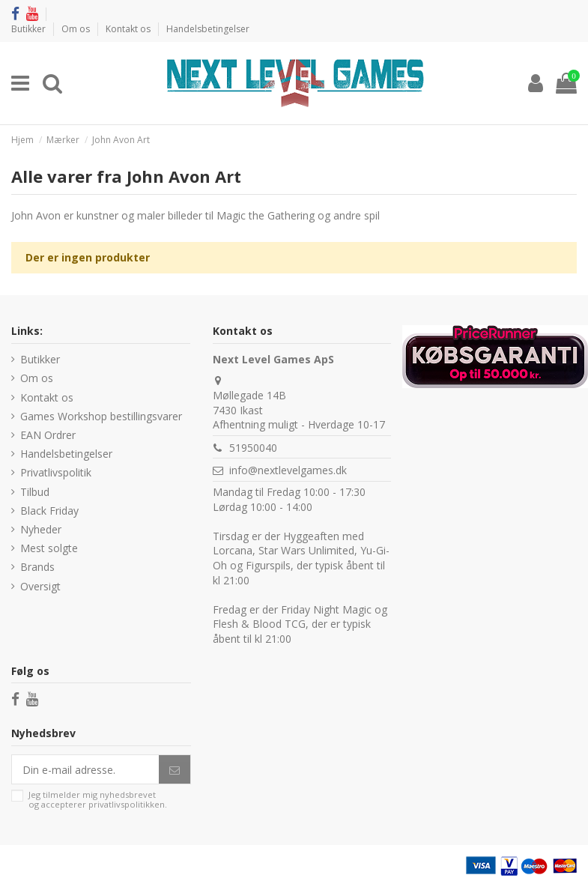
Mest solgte (49, 548)
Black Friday (49, 511)
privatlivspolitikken (127, 804)
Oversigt (40, 586)
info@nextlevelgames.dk (288, 470)
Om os (77, 29)
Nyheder (41, 529)
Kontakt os (129, 29)
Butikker (30, 29)
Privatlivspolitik (56, 472)
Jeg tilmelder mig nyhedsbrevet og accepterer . (98, 800)
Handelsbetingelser (208, 29)
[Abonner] (175, 769)
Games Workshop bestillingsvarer (101, 416)
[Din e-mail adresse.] (85, 769)
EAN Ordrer (48, 435)
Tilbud (35, 492)
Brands (37, 567)
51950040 (253, 448)
